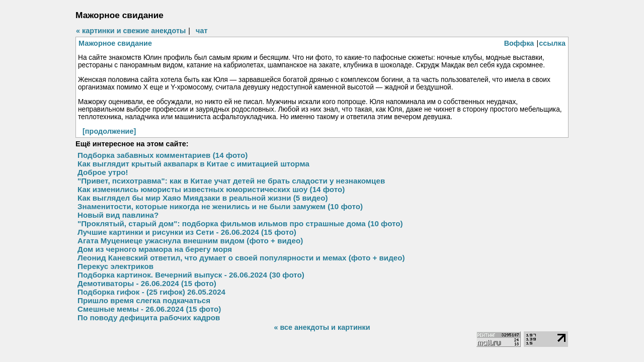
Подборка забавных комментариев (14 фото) (163, 155)
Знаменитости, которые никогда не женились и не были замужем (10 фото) (220, 206)
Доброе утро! (103, 172)
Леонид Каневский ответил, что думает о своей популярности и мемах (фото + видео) (241, 258)
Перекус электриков (115, 266)
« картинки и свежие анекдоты (131, 31)
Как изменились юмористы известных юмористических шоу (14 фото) (211, 189)
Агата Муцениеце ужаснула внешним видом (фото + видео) (190, 241)
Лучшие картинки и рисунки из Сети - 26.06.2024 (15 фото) (187, 232)
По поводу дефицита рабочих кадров (149, 318)
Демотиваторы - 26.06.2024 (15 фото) (147, 283)
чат (202, 31)
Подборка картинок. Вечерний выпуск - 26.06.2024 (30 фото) (191, 275)
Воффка (519, 43)
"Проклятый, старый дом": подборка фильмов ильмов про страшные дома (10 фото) (240, 223)
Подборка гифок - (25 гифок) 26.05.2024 (151, 292)
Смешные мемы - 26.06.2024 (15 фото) (149, 309)
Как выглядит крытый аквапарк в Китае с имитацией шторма (193, 164)
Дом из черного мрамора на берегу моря (155, 249)
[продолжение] (109, 131)
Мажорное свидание (115, 43)
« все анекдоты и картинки (322, 327)
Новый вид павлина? (118, 215)
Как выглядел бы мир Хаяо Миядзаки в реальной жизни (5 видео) (203, 198)
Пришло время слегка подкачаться (144, 300)
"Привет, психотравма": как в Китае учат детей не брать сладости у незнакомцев (231, 181)
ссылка (552, 43)
